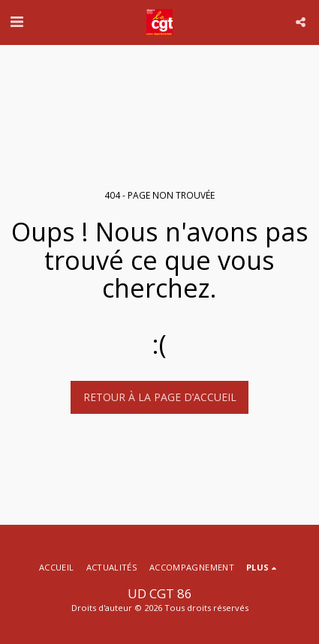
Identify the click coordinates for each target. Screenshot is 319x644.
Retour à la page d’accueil (160, 397)
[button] (17, 21)
